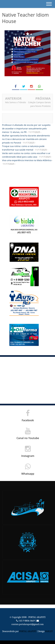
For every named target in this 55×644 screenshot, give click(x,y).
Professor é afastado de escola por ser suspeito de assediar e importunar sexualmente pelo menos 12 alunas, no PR (26, 128)
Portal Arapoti (25, 642)
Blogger (31, 642)
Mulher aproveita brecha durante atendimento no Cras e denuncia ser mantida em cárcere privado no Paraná (26, 139)
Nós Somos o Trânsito (16, 102)
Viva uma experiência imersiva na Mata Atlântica (27, 160)
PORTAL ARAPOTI (28, 631)
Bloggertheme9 (28, 642)
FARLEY (49, 631)
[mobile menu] (49, 4)
